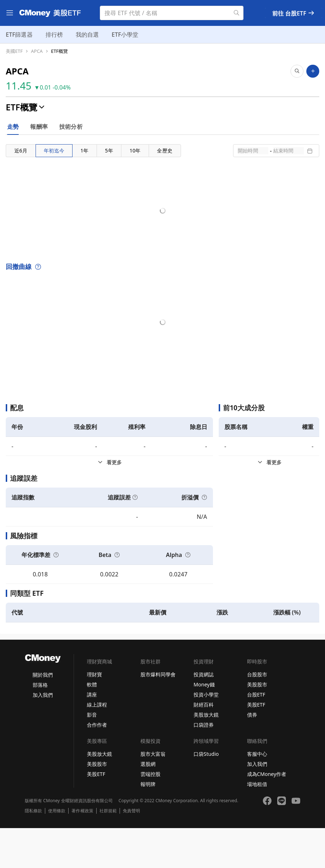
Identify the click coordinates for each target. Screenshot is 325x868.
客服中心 (257, 794)
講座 (92, 734)
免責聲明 (131, 851)
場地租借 (257, 824)
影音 (92, 755)
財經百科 (204, 744)
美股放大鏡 (206, 755)
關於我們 (43, 715)
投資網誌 (204, 714)
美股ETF (256, 744)
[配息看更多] (109, 502)
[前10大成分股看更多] (269, 502)
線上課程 (97, 744)
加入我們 (43, 735)
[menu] (10, 13)
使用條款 (57, 851)
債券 (252, 755)
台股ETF (256, 734)
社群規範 (108, 851)
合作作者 (97, 765)
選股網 (148, 804)
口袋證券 (204, 765)
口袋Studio (206, 794)
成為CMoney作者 (267, 814)
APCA (37, 51)
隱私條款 (33, 851)
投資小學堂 (206, 734)
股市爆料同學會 (158, 714)
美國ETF (14, 51)
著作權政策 (82, 851)
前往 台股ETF (294, 13)
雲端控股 (150, 814)
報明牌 (148, 824)
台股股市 (257, 714)
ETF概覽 (59, 51)
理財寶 (94, 714)
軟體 (92, 724)
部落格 (40, 725)
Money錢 (204, 724)
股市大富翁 (153, 794)
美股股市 (257, 724)
